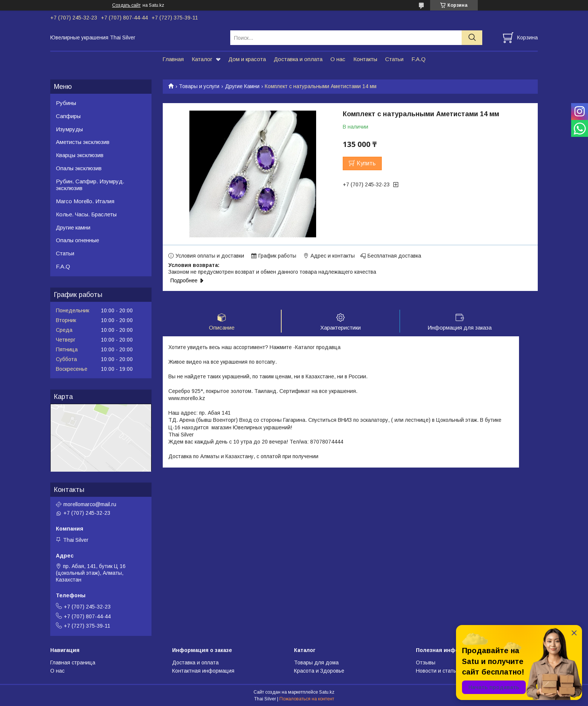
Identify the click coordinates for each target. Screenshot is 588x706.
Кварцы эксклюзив (80, 155)
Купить (366, 163)
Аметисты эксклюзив (83, 142)
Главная (173, 59)
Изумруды (69, 129)
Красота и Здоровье (319, 671)
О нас (338, 59)
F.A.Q (418, 59)
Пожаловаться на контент (307, 699)
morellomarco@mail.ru (90, 504)
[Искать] (472, 38)
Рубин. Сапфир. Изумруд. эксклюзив (90, 185)
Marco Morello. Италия (85, 201)
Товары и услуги (199, 86)
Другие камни (73, 227)
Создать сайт (126, 5)
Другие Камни (242, 86)
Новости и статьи (437, 671)
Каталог (202, 59)
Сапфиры (68, 116)
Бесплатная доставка (394, 256)
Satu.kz (327, 692)
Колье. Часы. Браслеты (86, 214)
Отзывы (426, 663)
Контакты (365, 59)
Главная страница (73, 663)
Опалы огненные (77, 240)
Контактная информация (203, 671)
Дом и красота (247, 59)
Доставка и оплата (298, 59)
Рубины (66, 103)
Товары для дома (316, 663)
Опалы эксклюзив (79, 168)
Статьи (394, 59)
